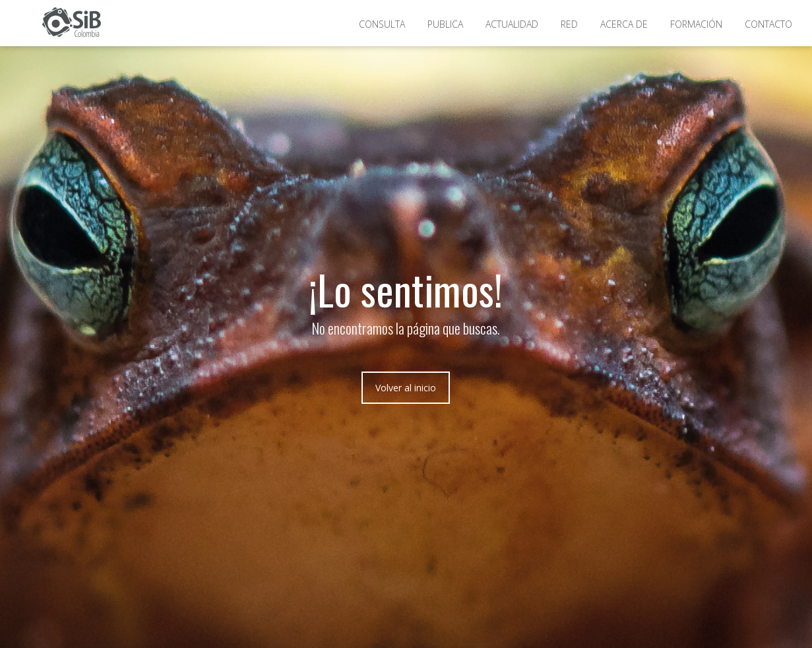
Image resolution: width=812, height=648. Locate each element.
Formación (696, 24)
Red (569, 24)
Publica (445, 24)
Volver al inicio (406, 388)
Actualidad (512, 24)
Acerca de (624, 24)
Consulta (382, 24)
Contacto (768, 24)
